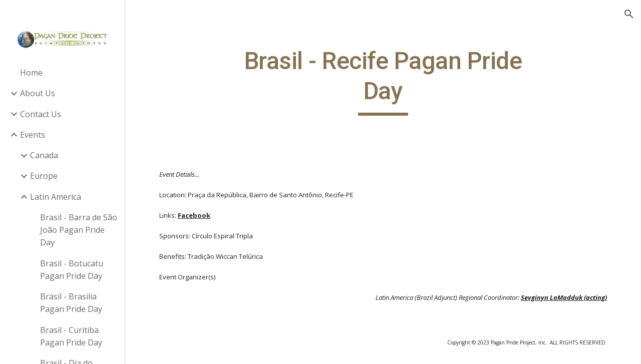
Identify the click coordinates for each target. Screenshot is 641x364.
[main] (383, 81)
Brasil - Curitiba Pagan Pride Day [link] (71, 336)
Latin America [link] (56, 197)
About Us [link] (38, 93)
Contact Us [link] (41, 114)
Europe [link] (44, 176)
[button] (629, 14)
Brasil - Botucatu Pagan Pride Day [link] (72, 270)
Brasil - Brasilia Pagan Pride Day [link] (71, 303)
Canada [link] (44, 155)
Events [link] (33, 135)
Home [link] (31, 73)
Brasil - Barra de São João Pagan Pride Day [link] (79, 230)
